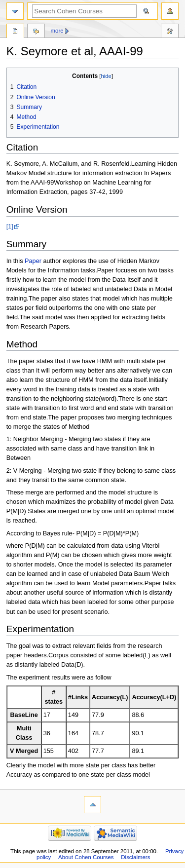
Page (15, 32)
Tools (170, 32)
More (57, 31)
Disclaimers (135, 857)
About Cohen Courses (86, 857)
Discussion (36, 32)
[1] (10, 226)
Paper (33, 261)
